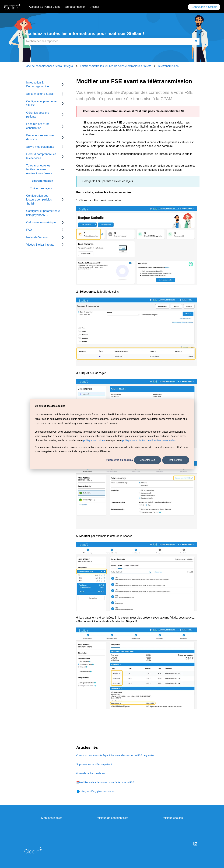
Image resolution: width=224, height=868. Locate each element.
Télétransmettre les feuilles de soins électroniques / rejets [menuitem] (39, 169)
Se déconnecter (75, 7)
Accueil (95, 7)
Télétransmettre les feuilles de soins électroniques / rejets (115, 66)
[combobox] (109, 41)
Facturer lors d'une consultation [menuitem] (38, 126)
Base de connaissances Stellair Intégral (49, 66)
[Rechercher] (196, 41)
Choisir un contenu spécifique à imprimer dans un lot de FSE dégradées (115, 755)
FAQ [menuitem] (29, 230)
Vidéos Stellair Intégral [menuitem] (40, 245)
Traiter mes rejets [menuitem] (41, 188)
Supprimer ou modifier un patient (94, 764)
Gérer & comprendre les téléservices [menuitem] (41, 156)
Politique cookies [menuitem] (172, 818)
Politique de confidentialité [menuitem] (112, 818)
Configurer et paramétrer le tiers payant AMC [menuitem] (43, 213)
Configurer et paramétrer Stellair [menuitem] (42, 103)
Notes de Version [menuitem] (37, 237)
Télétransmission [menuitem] (42, 181)
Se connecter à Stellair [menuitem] (40, 94)
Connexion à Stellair (204, 7)
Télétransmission (168, 66)
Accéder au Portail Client (44, 7)
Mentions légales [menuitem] (52, 818)
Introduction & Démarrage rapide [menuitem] (38, 84)
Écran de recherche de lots (91, 773)
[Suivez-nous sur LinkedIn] (195, 844)
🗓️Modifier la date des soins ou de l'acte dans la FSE (105, 782)
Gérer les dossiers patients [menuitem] (38, 115)
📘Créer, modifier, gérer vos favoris (95, 792)
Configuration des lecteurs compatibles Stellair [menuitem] (39, 200)
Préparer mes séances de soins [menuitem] (40, 137)
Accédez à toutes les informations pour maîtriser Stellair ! (84, 34)
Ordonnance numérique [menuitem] (41, 222)
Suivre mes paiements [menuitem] (40, 147)
